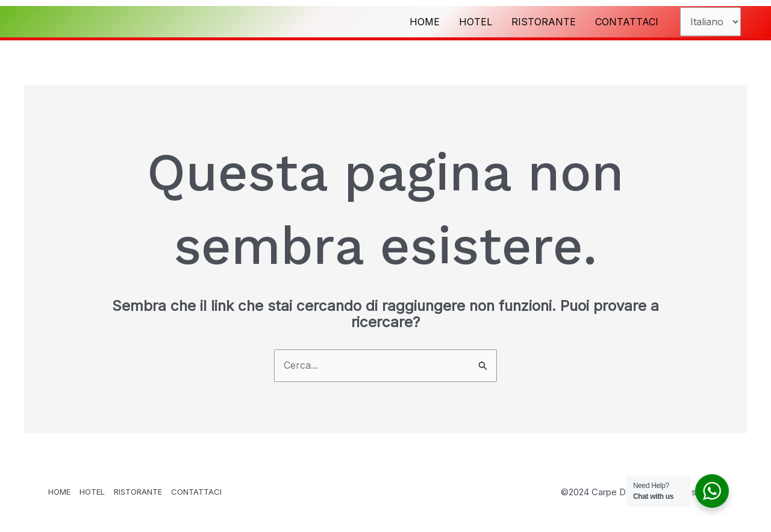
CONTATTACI (627, 22)
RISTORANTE (544, 22)
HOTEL (476, 22)
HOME (425, 22)
